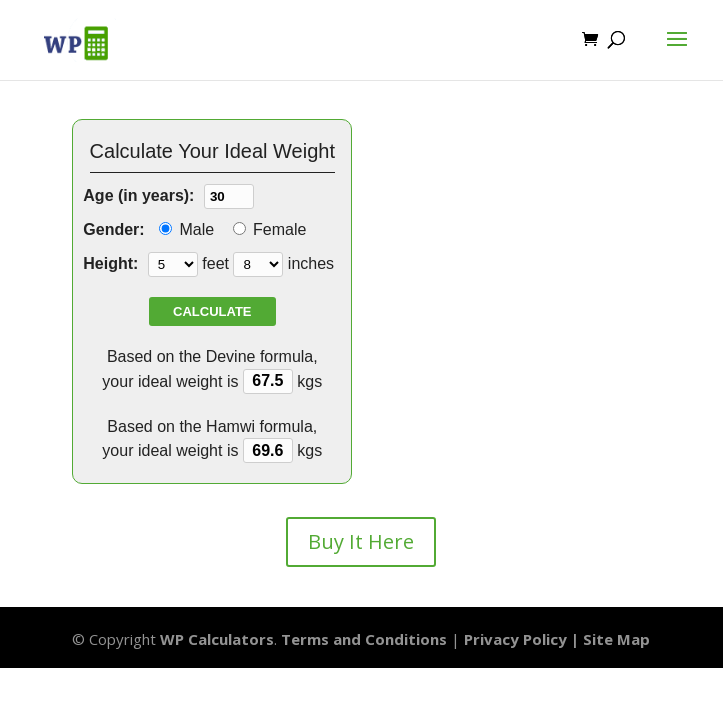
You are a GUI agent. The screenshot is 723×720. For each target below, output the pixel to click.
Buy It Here (361, 541)
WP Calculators (217, 639)
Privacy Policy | (523, 639)
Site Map (616, 639)
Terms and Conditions (364, 639)
